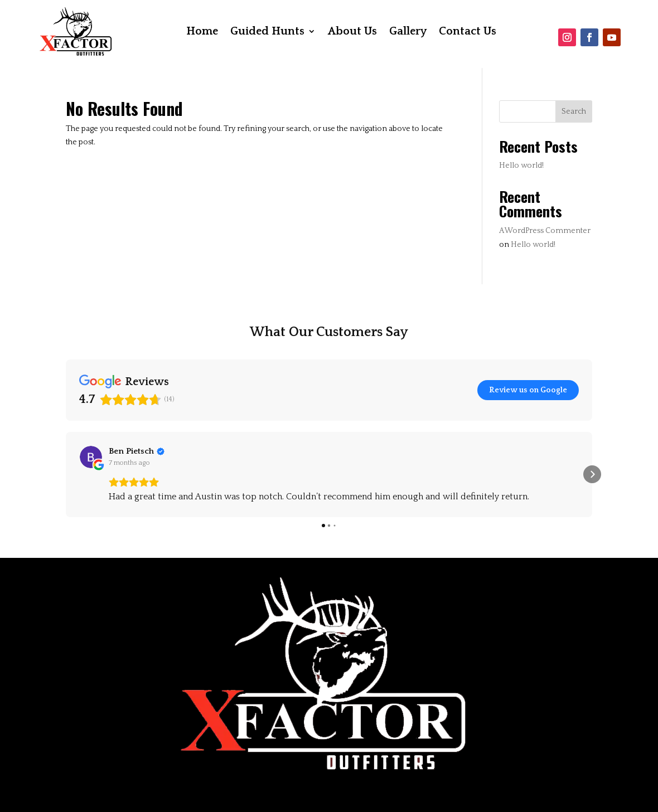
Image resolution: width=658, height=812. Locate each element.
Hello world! (521, 166)
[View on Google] (91, 457)
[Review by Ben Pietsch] (137, 451)
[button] (66, 474)
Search (574, 111)
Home (202, 32)
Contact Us (468, 32)
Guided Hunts (267, 32)
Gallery (408, 32)
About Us (352, 32)
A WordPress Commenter (545, 231)
